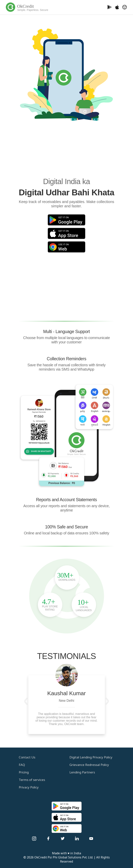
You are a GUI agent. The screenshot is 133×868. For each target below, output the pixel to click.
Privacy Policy (29, 787)
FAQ (22, 765)
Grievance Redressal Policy (89, 765)
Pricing (24, 772)
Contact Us (27, 757)
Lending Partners (82, 772)
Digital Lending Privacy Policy (91, 757)
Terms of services (32, 780)
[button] (26, 701)
